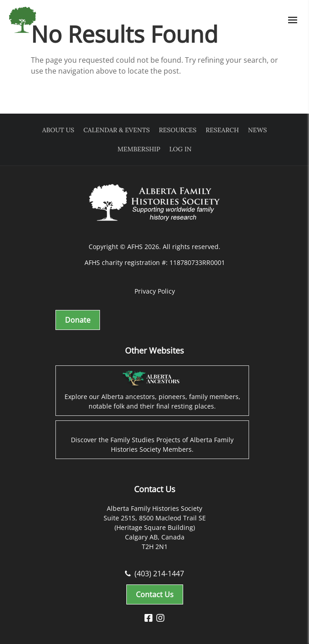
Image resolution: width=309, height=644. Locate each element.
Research (222, 130)
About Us (58, 130)
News (257, 130)
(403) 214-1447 (154, 574)
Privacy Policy (155, 291)
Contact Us (155, 594)
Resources (178, 130)
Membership (139, 149)
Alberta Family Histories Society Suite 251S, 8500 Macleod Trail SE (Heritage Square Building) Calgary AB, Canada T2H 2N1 (155, 527)
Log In (181, 149)
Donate (78, 320)
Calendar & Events (116, 130)
